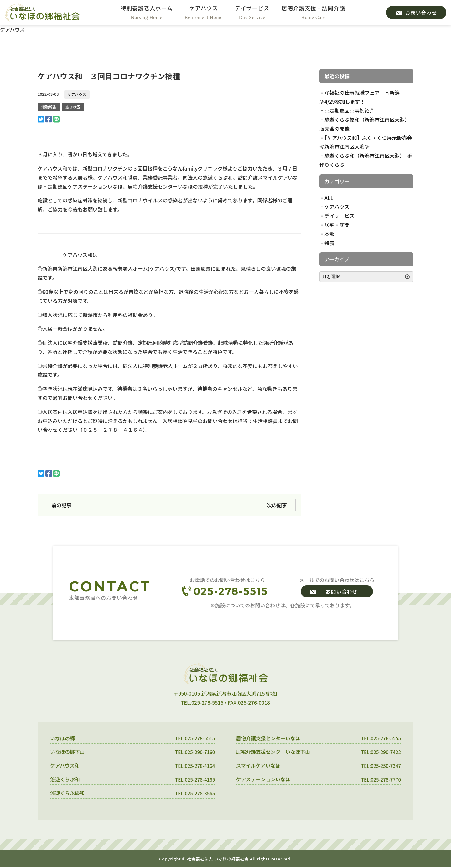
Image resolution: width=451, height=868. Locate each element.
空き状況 (73, 107)
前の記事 (61, 505)
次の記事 (277, 505)
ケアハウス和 (65, 766)
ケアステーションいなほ (264, 780)
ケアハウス (77, 94)
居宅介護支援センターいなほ (269, 738)
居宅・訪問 (337, 225)
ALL (329, 198)
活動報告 (49, 107)
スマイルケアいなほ (259, 766)
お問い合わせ (341, 591)
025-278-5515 (231, 591)
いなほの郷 (63, 738)
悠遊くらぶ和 (65, 780)
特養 (329, 243)
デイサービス (340, 216)
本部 (329, 234)
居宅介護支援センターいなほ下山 (274, 752)
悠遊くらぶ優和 (68, 794)
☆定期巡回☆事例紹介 (350, 110)
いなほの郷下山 (68, 752)
